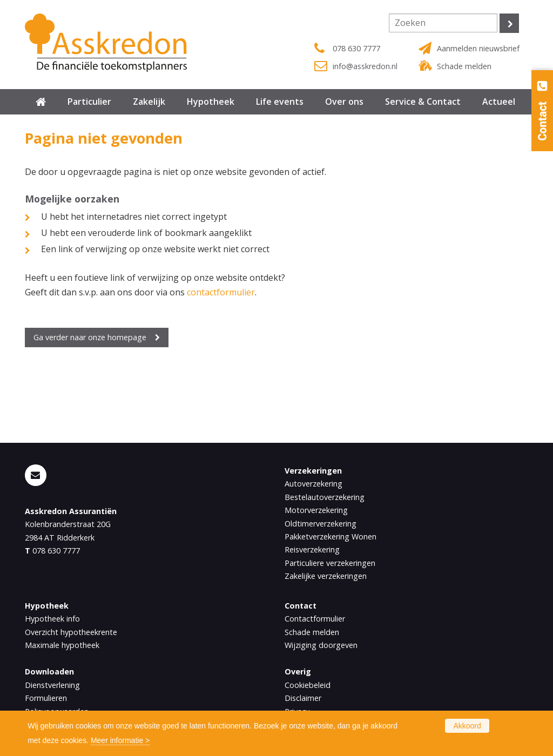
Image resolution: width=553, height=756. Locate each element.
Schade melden (464, 66)
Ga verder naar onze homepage (90, 337)
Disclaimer (303, 698)
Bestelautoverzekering (325, 497)
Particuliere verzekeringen (330, 563)
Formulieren (46, 698)
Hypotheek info (52, 619)
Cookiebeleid (308, 685)
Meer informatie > (120, 740)
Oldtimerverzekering (321, 524)
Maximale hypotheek (62, 645)
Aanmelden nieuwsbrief (478, 48)
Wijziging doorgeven (321, 645)
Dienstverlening (52, 685)
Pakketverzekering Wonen (331, 536)
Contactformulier (315, 619)
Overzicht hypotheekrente (71, 632)
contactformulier (221, 292)
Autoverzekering (313, 484)
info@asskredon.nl (365, 66)
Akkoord (467, 726)
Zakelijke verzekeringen (326, 576)
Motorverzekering (316, 510)
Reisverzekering (312, 549)
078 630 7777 (356, 48)
